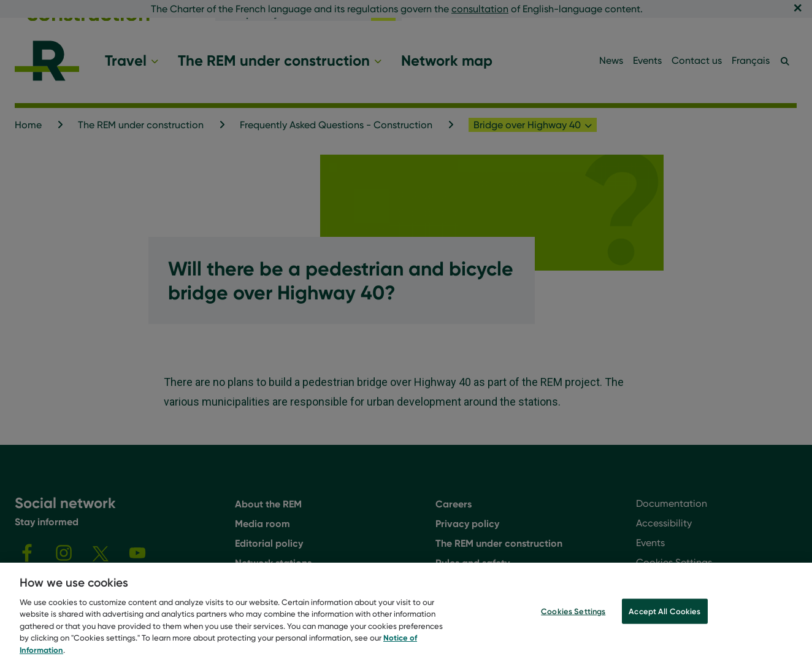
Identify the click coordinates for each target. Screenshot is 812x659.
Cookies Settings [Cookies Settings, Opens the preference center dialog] (573, 621)
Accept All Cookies (665, 621)
